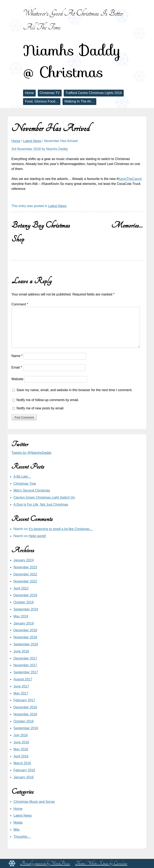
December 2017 (25, 658)
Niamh (18, 529)
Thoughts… (22, 837)
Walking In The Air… (79, 101)
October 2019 (24, 602)
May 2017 (21, 693)
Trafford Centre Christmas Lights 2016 (94, 93)
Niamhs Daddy (57, 149)
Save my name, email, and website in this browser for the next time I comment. (75, 390)
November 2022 (25, 581)
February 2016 (24, 770)
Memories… (127, 225)
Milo (16, 830)
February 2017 (24, 700)
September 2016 (26, 728)
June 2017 (21, 686)
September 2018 (26, 644)
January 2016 (24, 777)
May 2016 (21, 749)
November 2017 (25, 665)
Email (17, 367)
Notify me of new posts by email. (40, 408)
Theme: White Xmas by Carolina (101, 863)
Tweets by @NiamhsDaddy (31, 453)
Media (18, 823)
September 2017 (26, 672)
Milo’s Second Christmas (32, 490)
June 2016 (21, 742)
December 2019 (25, 595)
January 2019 (24, 623)
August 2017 (23, 679)
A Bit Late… (22, 477)
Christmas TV (50, 93)
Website (17, 379)
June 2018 (21, 651)
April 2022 (21, 588)
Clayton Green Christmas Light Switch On (44, 497)
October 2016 (24, 721)
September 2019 (26, 609)
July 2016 (21, 735)
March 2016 (22, 763)
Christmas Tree (25, 484)
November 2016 (25, 714)
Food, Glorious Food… (42, 101)
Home (29, 93)
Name (17, 356)
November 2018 (25, 637)
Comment (20, 304)
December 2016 (25, 707)
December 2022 (25, 574)
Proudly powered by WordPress (45, 863)
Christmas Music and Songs (34, 802)
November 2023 (25, 567)
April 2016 (21, 756)
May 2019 (21, 616)
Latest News (32, 141)
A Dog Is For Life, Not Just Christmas (41, 505)
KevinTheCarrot (130, 179)
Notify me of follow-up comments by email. (48, 400)
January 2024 (24, 560)
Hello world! (37, 536)
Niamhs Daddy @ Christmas (72, 61)
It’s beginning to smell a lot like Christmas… (61, 529)
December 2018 (25, 630)
